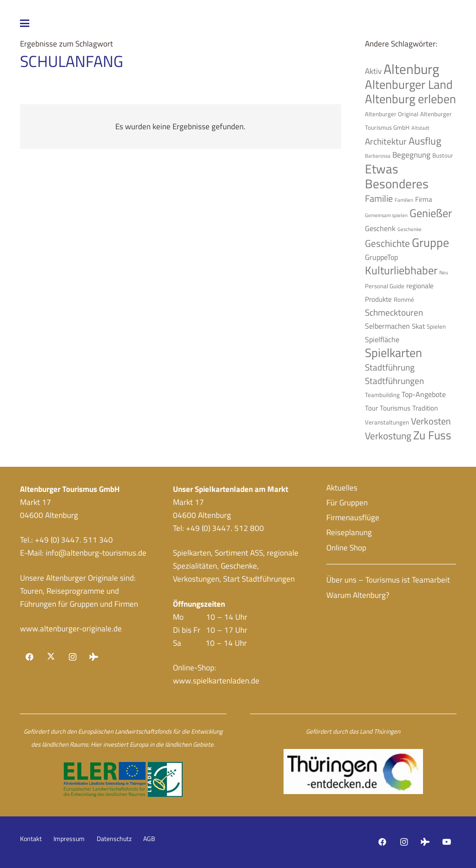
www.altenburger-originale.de (71, 629)
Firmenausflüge (353, 517)
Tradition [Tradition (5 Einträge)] (425, 408)
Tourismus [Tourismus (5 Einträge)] (395, 408)
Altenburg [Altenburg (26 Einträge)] (411, 69)
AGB (149, 838)
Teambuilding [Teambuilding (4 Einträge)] (382, 395)
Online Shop (346, 548)
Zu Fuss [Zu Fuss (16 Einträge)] (432, 435)
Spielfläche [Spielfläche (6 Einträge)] (382, 339)
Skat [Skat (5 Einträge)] (418, 326)
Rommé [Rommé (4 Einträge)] (404, 299)
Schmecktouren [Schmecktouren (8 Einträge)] (394, 312)
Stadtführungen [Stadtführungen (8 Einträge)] (394, 381)
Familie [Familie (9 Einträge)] (379, 199)
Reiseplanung (349, 532)
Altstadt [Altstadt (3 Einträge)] (420, 128)
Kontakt (31, 838)
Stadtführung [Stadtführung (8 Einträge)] (390, 367)
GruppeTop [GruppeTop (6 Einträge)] (381, 257)
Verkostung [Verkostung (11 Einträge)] (388, 436)
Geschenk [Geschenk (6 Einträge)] (380, 228)
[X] (51, 657)
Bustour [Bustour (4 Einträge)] (443, 155)
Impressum (69, 838)
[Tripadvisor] (94, 657)
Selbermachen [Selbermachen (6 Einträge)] (387, 326)
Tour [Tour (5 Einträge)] (371, 408)
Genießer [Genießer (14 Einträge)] (431, 213)
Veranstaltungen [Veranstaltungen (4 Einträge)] (387, 422)
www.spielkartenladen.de (216, 681)
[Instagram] (72, 657)
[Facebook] (30, 657)
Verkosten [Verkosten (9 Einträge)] (431, 421)
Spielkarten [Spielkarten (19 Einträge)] (393, 352)
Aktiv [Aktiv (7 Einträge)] (373, 71)
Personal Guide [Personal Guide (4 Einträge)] (385, 286)
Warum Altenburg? (358, 595)
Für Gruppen (347, 503)
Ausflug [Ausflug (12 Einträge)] (425, 141)
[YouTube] (446, 842)
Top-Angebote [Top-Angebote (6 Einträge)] (424, 394)
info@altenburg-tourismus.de (96, 553)
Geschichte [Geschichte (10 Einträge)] (387, 243)
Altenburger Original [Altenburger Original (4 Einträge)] (392, 114)
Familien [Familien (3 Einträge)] (404, 200)
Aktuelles (342, 488)
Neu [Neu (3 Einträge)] (444, 272)
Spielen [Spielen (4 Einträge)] (436, 326)
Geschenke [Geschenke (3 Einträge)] (410, 229)
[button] (95, 23)
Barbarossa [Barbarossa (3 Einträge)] (378, 156)
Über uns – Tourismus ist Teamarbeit (388, 580)
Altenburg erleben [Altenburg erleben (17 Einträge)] (410, 99)
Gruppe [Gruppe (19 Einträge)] (430, 242)
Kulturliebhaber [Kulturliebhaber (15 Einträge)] (401, 270)
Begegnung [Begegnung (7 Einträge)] (411, 155)
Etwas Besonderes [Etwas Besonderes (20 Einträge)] (397, 176)
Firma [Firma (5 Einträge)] (424, 199)
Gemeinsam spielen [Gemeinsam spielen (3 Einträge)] (386, 215)
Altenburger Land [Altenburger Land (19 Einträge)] (409, 84)
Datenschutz (114, 838)
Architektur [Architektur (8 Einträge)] (386, 141)
